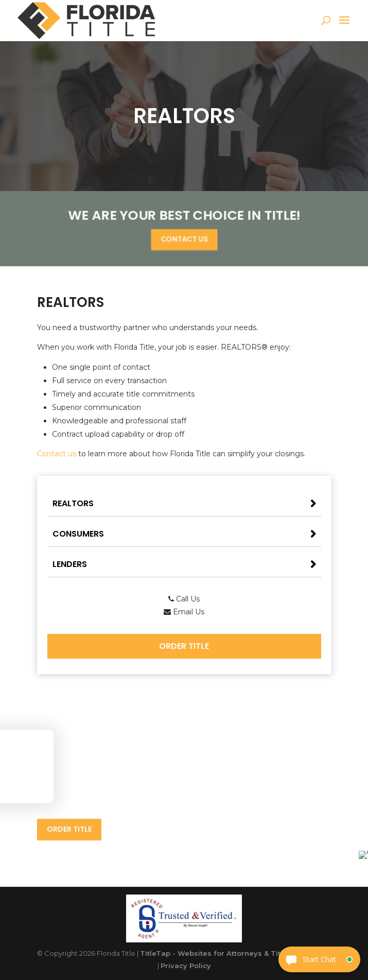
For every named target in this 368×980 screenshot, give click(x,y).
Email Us (184, 612)
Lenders (70, 564)
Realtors (73, 503)
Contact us (57, 454)
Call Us (184, 599)
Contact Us (184, 238)
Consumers (78, 534)
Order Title (184, 646)
